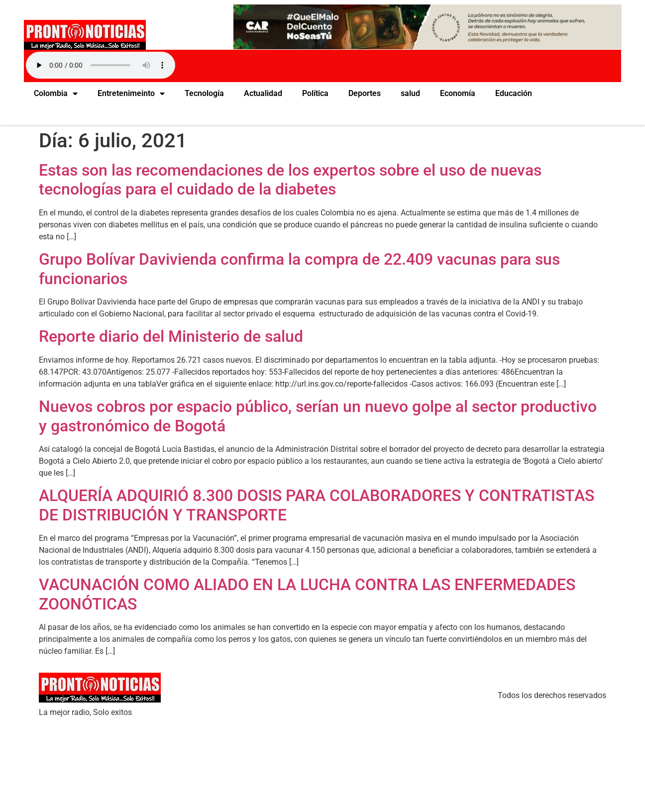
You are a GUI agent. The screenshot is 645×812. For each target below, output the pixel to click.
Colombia (56, 94)
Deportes (365, 93)
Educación (514, 93)
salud (410, 93)
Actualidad (263, 93)
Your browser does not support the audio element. (101, 65)
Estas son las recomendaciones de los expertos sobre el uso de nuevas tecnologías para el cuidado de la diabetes (290, 180)
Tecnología (204, 93)
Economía (458, 93)
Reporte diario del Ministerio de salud (171, 336)
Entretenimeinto (131, 94)
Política (315, 93)
